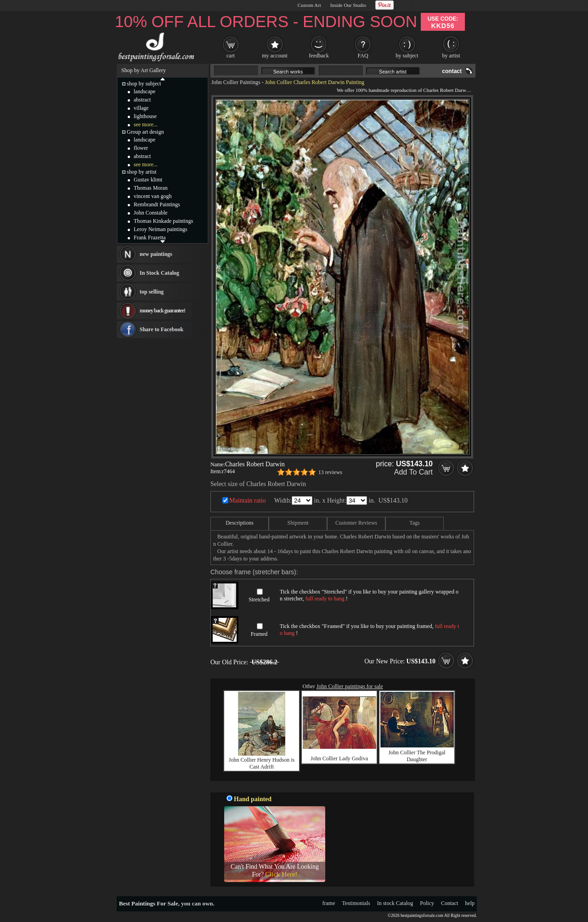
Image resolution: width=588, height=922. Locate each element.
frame (329, 903)
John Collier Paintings (236, 82)
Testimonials (356, 903)
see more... (146, 124)
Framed (259, 634)
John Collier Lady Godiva (339, 758)
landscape (144, 91)
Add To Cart (413, 472)
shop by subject (144, 84)
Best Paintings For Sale (149, 903)
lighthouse (145, 116)
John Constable (151, 213)
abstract (142, 100)
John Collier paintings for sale (350, 686)
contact (452, 71)
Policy (427, 903)
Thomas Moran (151, 188)
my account (275, 56)
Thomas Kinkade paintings (163, 221)
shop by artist (142, 172)
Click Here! (281, 874)
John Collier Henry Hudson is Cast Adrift (262, 763)
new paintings (156, 254)
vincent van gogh (153, 196)
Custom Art (309, 5)
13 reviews (330, 472)
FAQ (363, 56)
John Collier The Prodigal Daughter (417, 756)
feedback (319, 56)
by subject (407, 56)
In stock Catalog (395, 903)
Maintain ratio (248, 501)
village (141, 108)
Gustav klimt (148, 180)
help (470, 903)
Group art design (145, 132)
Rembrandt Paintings (157, 204)
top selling (152, 292)
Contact (449, 903)
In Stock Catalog (159, 273)
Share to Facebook (161, 329)
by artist (451, 56)
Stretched (259, 600)
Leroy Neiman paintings (161, 229)
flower (141, 148)
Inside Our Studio (348, 5)
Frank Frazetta (150, 238)
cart (231, 56)
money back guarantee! (162, 311)
